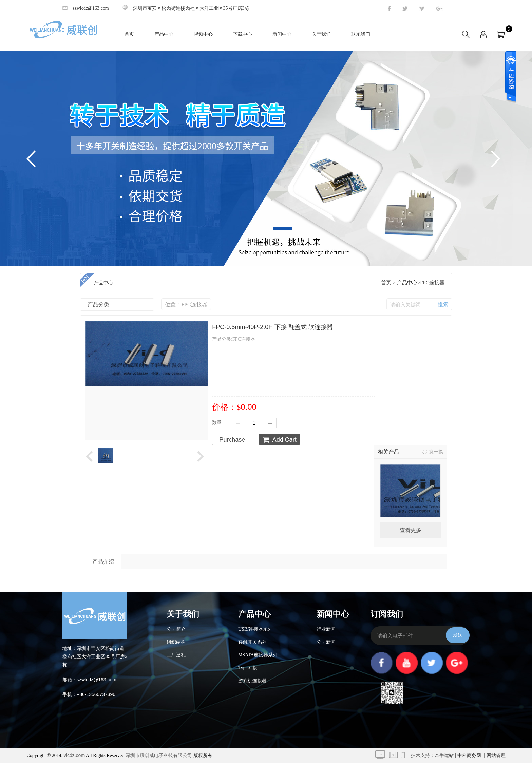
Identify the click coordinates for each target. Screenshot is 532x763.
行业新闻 (326, 629)
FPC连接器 (432, 283)
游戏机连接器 (252, 681)
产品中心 (164, 34)
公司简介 (176, 629)
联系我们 (361, 34)
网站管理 (496, 755)
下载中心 (243, 34)
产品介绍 (103, 562)
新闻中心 (282, 34)
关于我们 (321, 34)
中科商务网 (469, 755)
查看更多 (411, 530)
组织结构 (176, 642)
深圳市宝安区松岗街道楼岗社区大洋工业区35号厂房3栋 (186, 8)
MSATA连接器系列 (258, 655)
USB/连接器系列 (255, 629)
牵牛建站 (444, 755)
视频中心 (203, 34)
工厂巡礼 (176, 655)
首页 (129, 34)
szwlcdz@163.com (86, 8)
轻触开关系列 (252, 642)
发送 (458, 635)
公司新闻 (326, 642)
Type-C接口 (250, 668)
